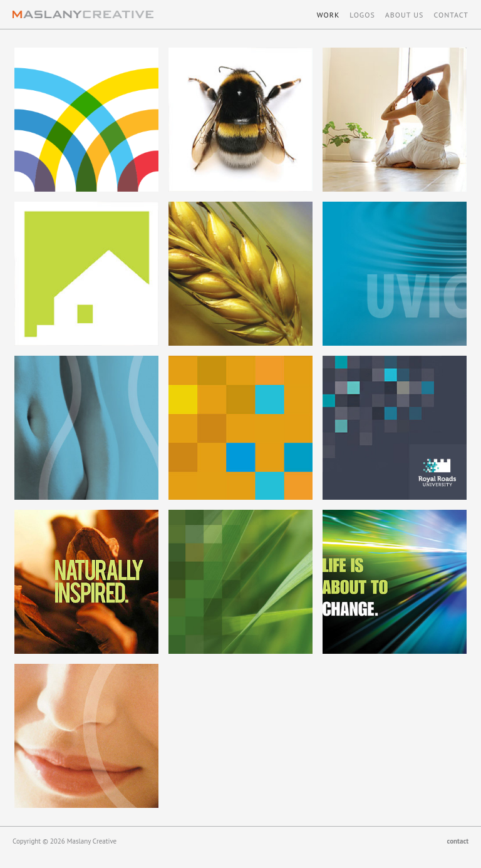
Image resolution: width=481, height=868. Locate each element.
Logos (362, 15)
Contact (451, 15)
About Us (405, 15)
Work (328, 15)
